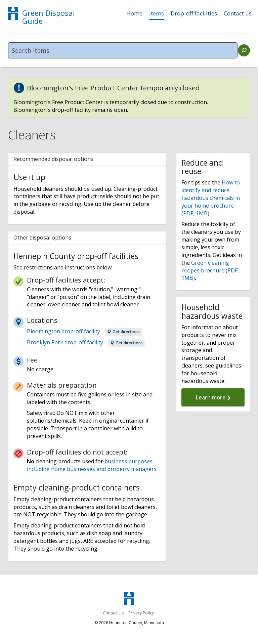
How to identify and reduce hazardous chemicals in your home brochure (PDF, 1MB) (211, 198)
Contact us (238, 14)
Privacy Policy (141, 613)
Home (134, 14)
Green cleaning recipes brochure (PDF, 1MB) (210, 270)
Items (157, 14)
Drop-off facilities (194, 14)
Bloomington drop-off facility (63, 331)
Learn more (213, 397)
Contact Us (113, 613)
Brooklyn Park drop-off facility (65, 342)
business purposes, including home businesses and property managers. (92, 465)
